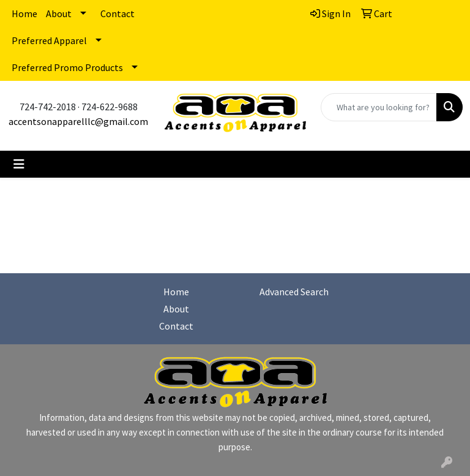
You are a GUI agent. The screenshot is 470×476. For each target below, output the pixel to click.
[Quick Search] (379, 107)
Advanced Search (294, 292)
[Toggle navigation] (19, 164)
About (59, 13)
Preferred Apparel (49, 40)
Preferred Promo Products (67, 67)
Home (24, 13)
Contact (117, 13)
